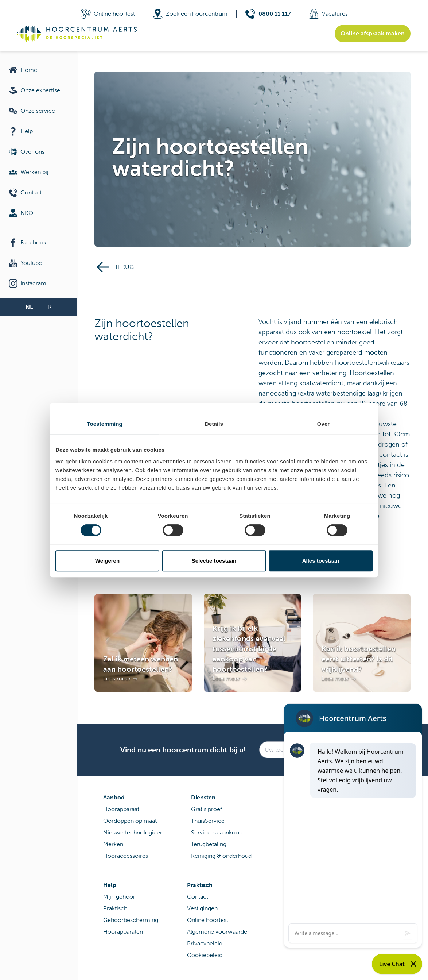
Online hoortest (208, 920)
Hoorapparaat (121, 809)
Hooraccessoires (126, 856)
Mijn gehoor (119, 897)
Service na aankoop (217, 832)
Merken (113, 844)
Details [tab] (214, 424)
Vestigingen (202, 908)
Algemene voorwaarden (219, 932)
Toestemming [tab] (105, 424)
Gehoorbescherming (131, 920)
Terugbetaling (209, 844)
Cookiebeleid (205, 955)
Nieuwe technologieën (133, 832)
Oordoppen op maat (130, 821)
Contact (198, 897)
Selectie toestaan (214, 561)
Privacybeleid (205, 943)
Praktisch (115, 908)
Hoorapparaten (123, 932)
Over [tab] (324, 424)
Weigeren (107, 561)
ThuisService (208, 821)
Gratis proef (207, 809)
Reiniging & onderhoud (221, 856)
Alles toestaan (321, 561)
